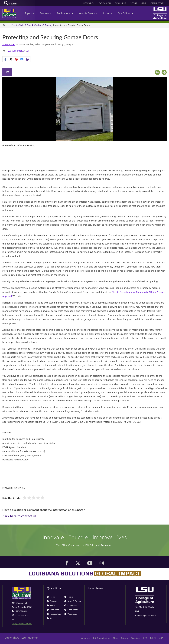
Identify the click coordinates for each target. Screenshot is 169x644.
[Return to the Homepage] (4, 25)
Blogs (116, 638)
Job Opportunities (102, 638)
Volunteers (71, 614)
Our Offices (125, 13)
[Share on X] (11, 59)
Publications (65, 13)
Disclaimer (136, 638)
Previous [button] (157, 73)
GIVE (144, 3)
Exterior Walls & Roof (21, 25)
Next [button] (164, 73)
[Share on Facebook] (5, 59)
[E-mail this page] (22, 59)
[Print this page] (28, 59)
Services (46, 13)
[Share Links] (16, 59)
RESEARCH (89, 3)
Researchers (54, 614)
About (108, 13)
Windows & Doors (42, 25)
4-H (50, 618)
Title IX (153, 638)
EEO (145, 638)
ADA (161, 638)
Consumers (71, 610)
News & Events (88, 13)
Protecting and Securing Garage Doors (71, 25)
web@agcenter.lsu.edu (22, 624)
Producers (53, 610)
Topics (30, 13)
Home (51, 597)
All (25, 51)
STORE (134, 3)
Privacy (125, 638)
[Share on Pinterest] (16, 59)
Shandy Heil (9, 44)
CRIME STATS (158, 3)
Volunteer (86, 638)
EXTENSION (105, 3)
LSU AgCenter (15, 51)
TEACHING (121, 3)
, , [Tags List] (17, 51)
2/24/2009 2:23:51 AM (14, 488)
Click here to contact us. (20, 516)
